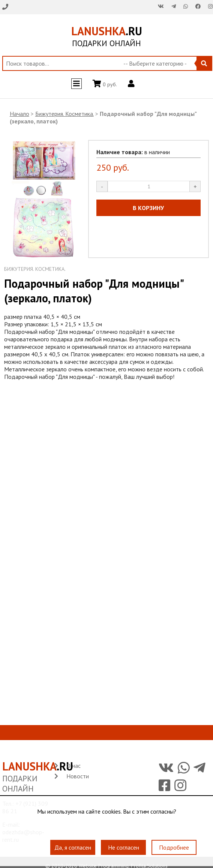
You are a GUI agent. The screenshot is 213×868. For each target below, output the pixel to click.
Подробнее (174, 848)
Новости (78, 776)
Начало (19, 114)
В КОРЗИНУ (148, 208)
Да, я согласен (73, 848)
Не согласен (124, 848)
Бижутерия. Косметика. (64, 114)
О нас (73, 766)
